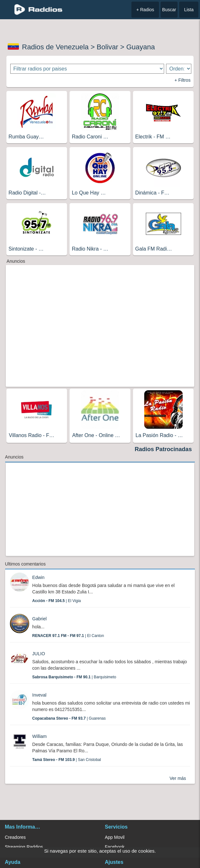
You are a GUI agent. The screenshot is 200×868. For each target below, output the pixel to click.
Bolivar (108, 47)
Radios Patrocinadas (163, 449)
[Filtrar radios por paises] (87, 69)
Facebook (115, 847)
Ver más (178, 778)
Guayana (141, 47)
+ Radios (145, 10)
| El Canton (68, 636)
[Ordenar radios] (179, 69)
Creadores (15, 837)
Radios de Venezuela (55, 47)
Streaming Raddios (24, 847)
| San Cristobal (67, 760)
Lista (189, 10)
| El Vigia (57, 601)
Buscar (169, 10)
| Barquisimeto (74, 677)
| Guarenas (69, 718)
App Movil (115, 837)
